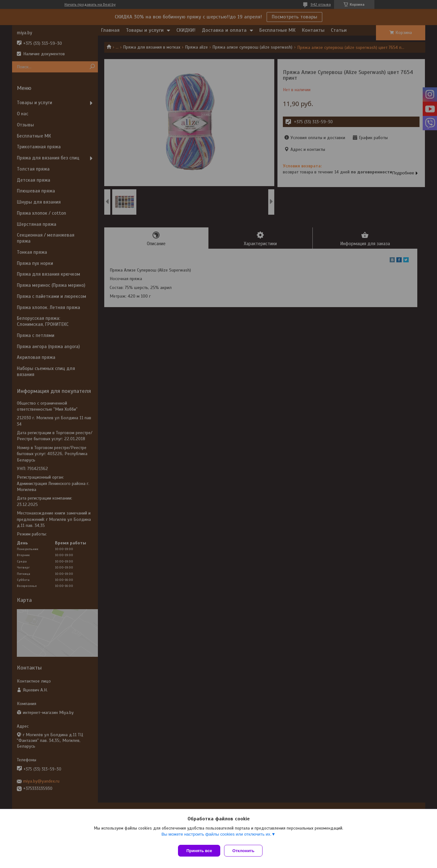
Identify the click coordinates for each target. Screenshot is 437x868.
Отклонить (246, 851)
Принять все (199, 851)
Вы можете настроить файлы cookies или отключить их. (216, 837)
